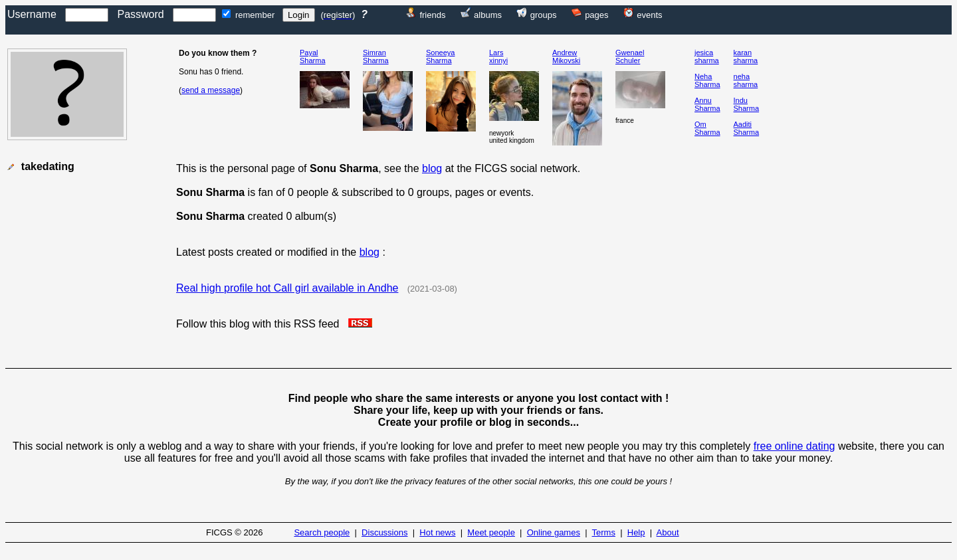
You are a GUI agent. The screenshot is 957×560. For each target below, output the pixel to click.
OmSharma (707, 128)
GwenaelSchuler (630, 56)
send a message (211, 90)
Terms (604, 532)
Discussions (384, 532)
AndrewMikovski (566, 56)
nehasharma (746, 80)
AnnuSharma (707, 104)
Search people (322, 532)
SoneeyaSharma (440, 56)
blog (432, 168)
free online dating (795, 446)
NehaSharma (707, 80)
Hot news (437, 532)
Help (636, 532)
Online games (554, 532)
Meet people (491, 532)
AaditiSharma (747, 128)
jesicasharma (707, 56)
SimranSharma (376, 56)
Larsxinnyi (498, 56)
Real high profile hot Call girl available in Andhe (287, 288)
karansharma (746, 56)
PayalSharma (313, 56)
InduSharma (747, 104)
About (668, 532)
